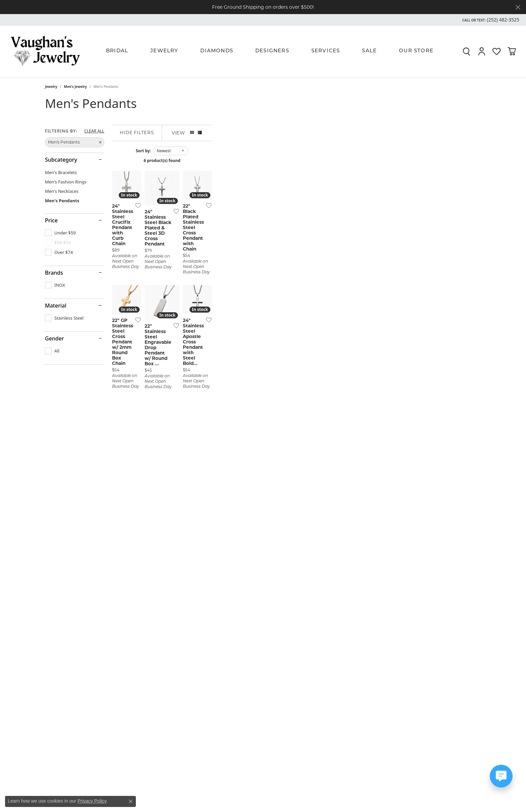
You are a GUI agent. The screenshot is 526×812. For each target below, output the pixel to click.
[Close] (518, 7)
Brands (54, 273)
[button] (490, 20)
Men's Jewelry (76, 87)
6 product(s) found (297, 160)
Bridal (117, 51)
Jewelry (164, 51)
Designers (272, 51)
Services (326, 51)
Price (51, 220)
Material (56, 306)
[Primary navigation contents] (273, 51)
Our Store (416, 51)
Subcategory (61, 160)
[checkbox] (60, 233)
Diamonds (217, 51)
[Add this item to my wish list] (227, 297)
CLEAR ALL (94, 131)
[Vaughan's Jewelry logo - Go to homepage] (45, 51)
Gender (55, 338)
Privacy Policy (92, 801)
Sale (369, 51)
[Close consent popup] (130, 801)
